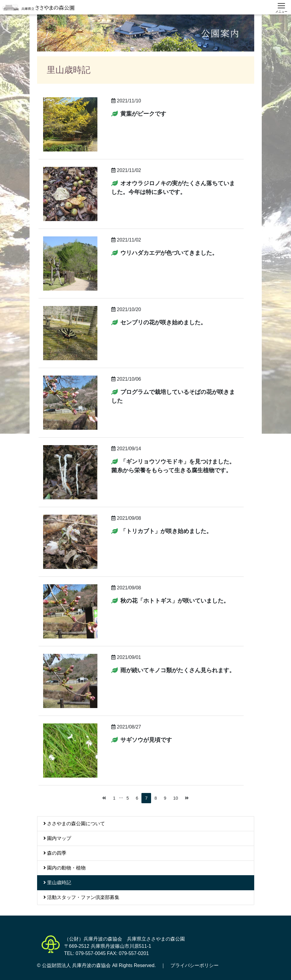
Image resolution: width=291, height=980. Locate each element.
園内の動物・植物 (65, 868)
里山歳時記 (57, 883)
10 (176, 798)
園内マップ (57, 838)
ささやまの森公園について (74, 824)
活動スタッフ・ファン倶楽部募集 (81, 897)
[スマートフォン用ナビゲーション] (281, 7)
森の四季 (55, 853)
